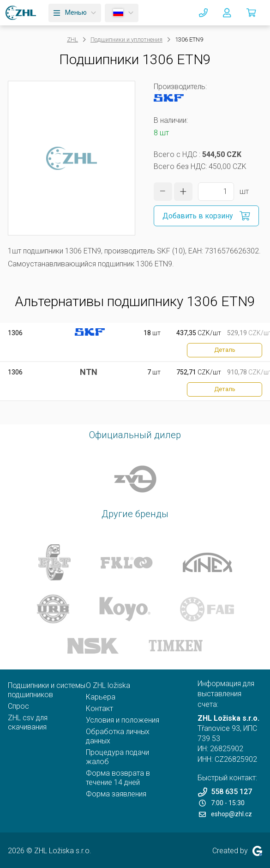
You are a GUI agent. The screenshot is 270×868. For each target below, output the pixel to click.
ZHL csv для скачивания (28, 722)
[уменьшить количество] (163, 192)
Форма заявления (116, 794)
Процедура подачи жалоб (117, 757)
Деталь (225, 350)
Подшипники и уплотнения (126, 39)
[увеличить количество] (183, 192)
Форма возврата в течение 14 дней (118, 778)
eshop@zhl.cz (225, 814)
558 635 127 (225, 792)
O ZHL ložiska (108, 685)
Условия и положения (123, 720)
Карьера (101, 697)
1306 (15, 333)
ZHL (72, 39)
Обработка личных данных (118, 736)
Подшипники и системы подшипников (47, 690)
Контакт (99, 708)
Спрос (18, 706)
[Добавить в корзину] (206, 216)
